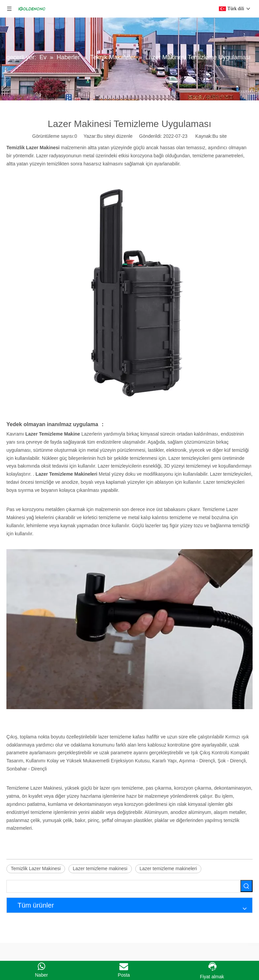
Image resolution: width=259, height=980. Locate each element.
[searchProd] (123, 886)
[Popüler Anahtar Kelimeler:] (247, 886)
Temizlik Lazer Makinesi (36, 868)
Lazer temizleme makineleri (168, 868)
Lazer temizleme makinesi (100, 868)
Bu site (220, 136)
